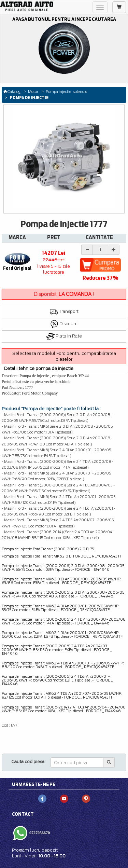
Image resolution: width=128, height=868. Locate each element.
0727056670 (39, 832)
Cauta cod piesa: (29, 762)
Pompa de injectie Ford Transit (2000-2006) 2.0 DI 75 (48, 549)
